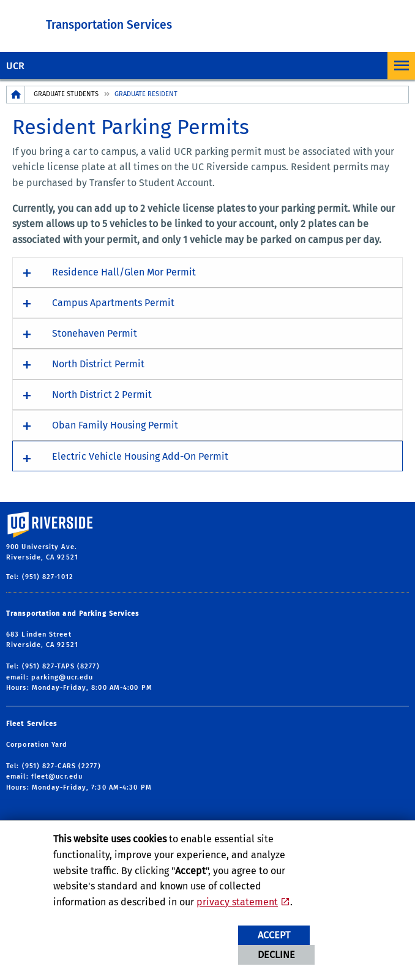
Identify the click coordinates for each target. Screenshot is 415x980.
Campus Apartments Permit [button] (113, 303)
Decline (276, 955)
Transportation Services (109, 25)
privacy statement (237, 902)
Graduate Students (66, 94)
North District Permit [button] (98, 364)
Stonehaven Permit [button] (95, 333)
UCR (15, 66)
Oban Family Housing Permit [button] (115, 425)
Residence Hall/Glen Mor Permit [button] (124, 272)
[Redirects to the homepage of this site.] (16, 95)
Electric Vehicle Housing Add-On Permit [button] (140, 456)
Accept (274, 935)
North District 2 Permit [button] (102, 395)
